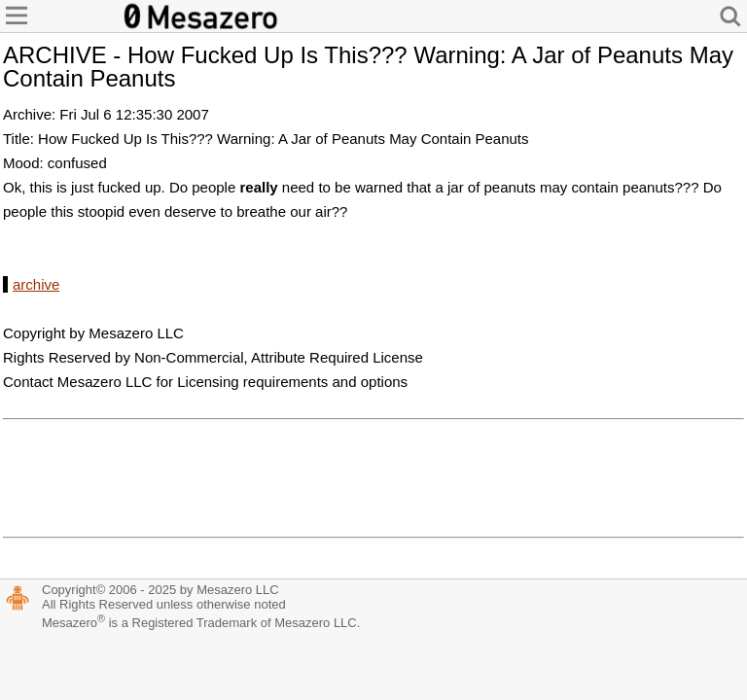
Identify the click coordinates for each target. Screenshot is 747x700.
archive (36, 284)
